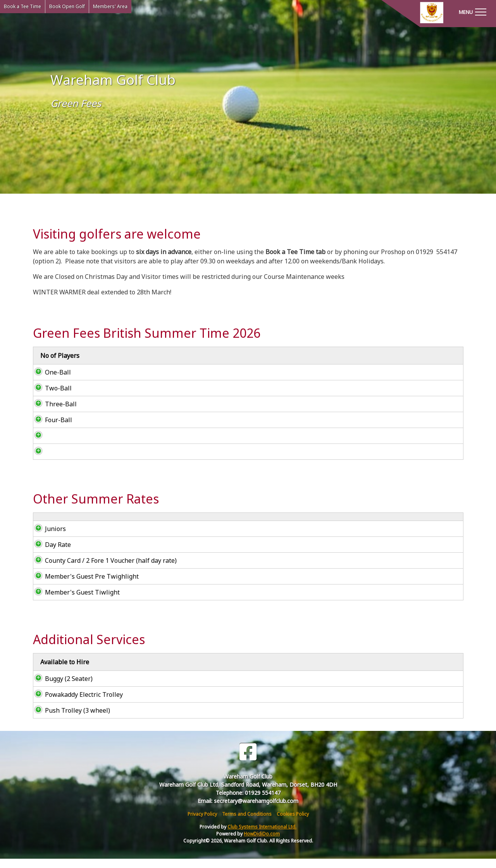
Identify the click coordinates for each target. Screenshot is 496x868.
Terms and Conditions (247, 823)
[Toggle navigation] (472, 12)
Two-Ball (51, 388)
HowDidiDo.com (262, 843)
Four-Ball (51, 420)
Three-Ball (53, 404)
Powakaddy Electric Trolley (76, 704)
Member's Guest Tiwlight (75, 602)
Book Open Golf (67, 6)
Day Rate (51, 554)
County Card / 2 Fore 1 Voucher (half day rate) (103, 570)
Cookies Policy (293, 823)
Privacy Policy (202, 823)
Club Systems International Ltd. (262, 836)
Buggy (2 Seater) (62, 688)
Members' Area (110, 6)
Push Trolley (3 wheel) (70, 720)
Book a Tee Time (22, 6)
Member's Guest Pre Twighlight (84, 586)
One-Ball (50, 372)
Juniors (48, 538)
